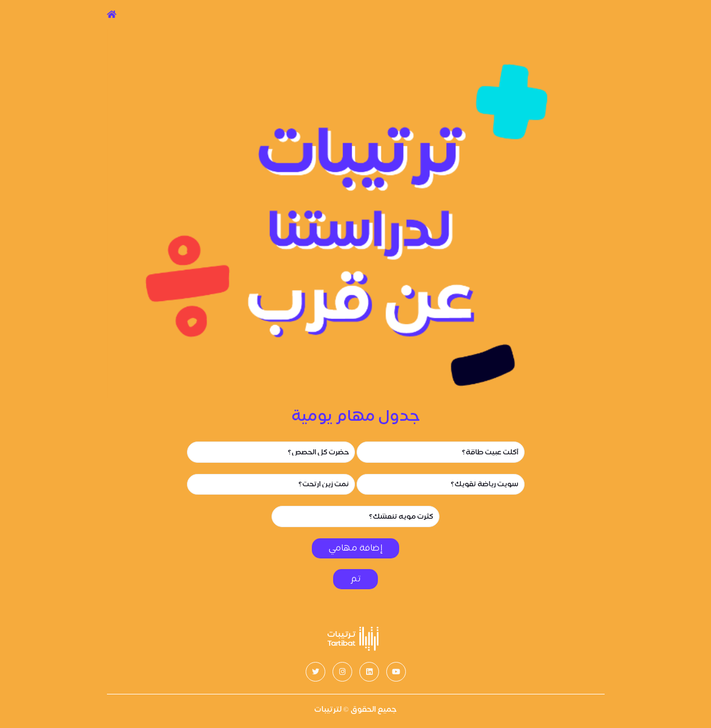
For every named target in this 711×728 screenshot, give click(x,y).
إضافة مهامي (356, 548)
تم (355, 579)
